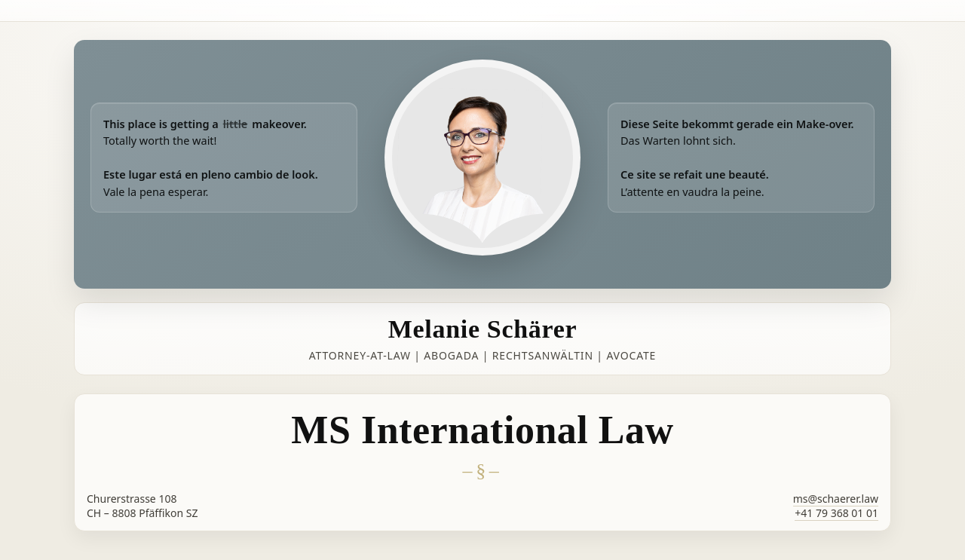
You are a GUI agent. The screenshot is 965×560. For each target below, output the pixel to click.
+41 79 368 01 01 (836, 513)
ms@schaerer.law (836, 499)
